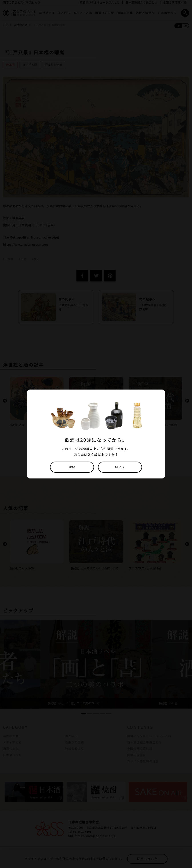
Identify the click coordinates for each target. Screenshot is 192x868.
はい (72, 467)
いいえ (120, 467)
